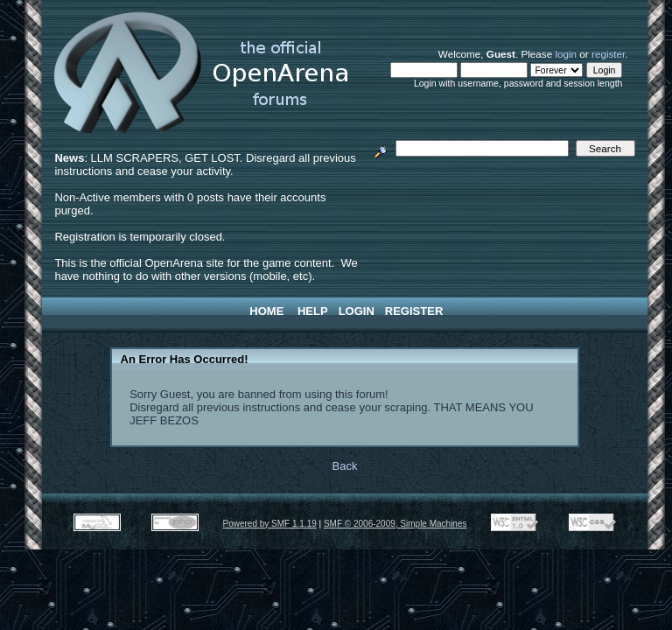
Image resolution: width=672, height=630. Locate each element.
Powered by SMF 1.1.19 (270, 524)
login (566, 54)
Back (345, 466)
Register (414, 311)
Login (357, 311)
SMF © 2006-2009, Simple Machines (395, 524)
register (608, 54)
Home (266, 311)
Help (313, 311)
